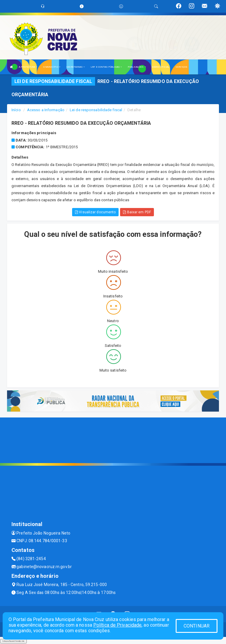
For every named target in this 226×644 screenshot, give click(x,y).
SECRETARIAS (75, 67)
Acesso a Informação (46, 110)
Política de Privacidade (117, 625)
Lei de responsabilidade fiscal (96, 110)
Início (16, 110)
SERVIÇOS (181, 67)
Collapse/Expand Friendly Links (13, 641)
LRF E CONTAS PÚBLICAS (106, 67)
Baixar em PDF (137, 212)
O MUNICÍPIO (52, 67)
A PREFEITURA (28, 67)
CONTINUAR (197, 626)
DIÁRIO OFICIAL (161, 67)
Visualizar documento (95, 212)
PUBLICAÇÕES (137, 67)
